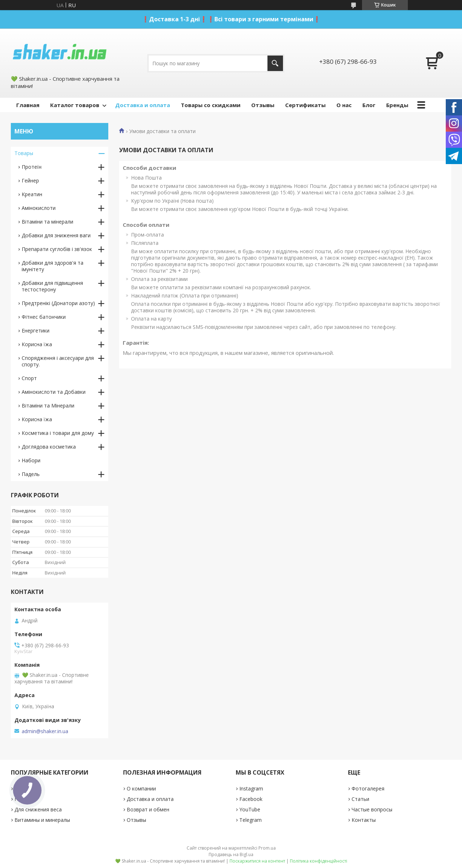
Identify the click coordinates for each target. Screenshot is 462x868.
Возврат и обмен (148, 809)
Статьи (360, 799)
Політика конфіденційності (319, 861)
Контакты (364, 820)
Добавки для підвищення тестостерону (52, 286)
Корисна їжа (37, 344)
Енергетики (36, 331)
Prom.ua (267, 848)
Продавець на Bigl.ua (231, 854)
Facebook (251, 799)
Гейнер (30, 180)
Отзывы (263, 105)
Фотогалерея (368, 788)
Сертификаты (305, 105)
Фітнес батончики (44, 317)
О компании (141, 788)
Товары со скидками (211, 105)
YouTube (250, 809)
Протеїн (32, 167)
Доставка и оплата (143, 105)
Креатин (32, 194)
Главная (28, 105)
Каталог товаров (75, 105)
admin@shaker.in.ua (45, 731)
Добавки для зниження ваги (56, 235)
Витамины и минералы (42, 820)
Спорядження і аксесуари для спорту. (58, 361)
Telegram (250, 820)
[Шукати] (275, 63)
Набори (31, 460)
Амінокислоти (39, 208)
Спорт (29, 378)
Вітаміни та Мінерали (48, 406)
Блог (369, 105)
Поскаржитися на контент (257, 861)
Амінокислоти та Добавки (54, 392)
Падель (31, 474)
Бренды (397, 105)
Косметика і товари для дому (58, 433)
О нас (344, 105)
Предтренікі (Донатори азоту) (58, 303)
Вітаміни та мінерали (47, 222)
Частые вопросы (372, 809)
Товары (24, 153)
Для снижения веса (38, 809)
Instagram (251, 788)
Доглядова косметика (49, 447)
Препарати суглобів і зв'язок (57, 249)
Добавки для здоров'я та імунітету (53, 266)
